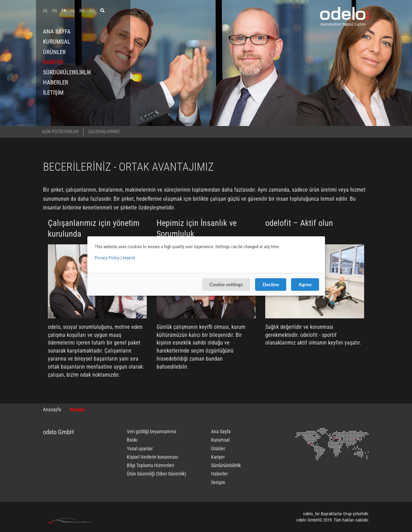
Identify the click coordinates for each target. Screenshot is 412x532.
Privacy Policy (107, 258)
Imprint (129, 258)
